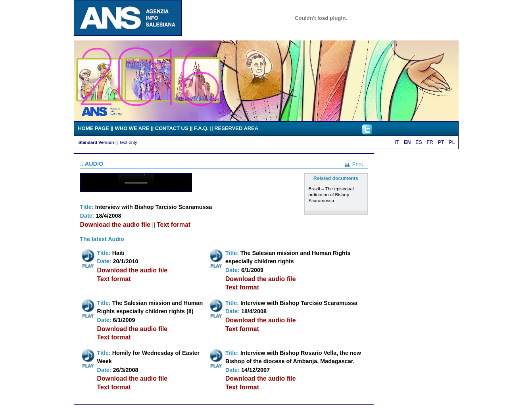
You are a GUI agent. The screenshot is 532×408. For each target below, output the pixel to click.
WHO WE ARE (132, 128)
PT (441, 142)
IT (397, 142)
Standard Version (96, 142)
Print (358, 164)
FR (430, 142)
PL (452, 142)
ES (419, 142)
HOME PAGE (94, 128)
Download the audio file (116, 225)
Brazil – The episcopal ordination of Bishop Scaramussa (331, 194)
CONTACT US (172, 128)
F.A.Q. (201, 128)
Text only (128, 142)
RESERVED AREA (236, 128)
